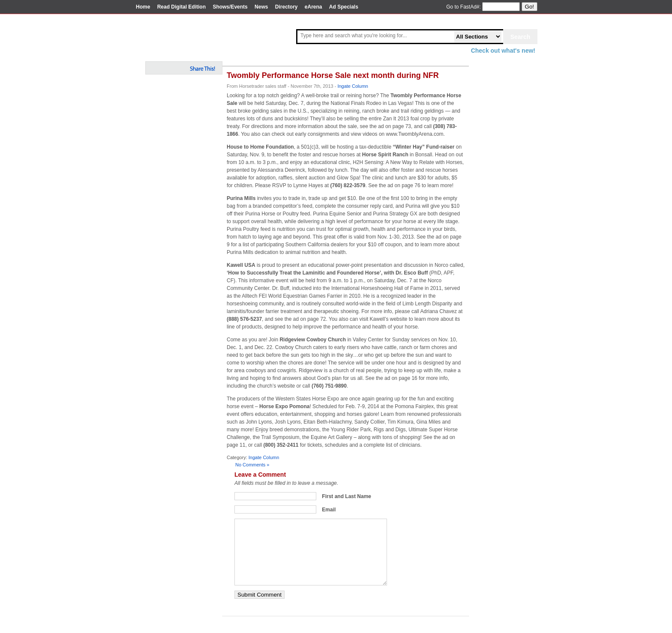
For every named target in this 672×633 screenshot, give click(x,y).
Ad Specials (344, 7)
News (261, 7)
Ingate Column (353, 86)
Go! (529, 7)
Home (143, 7)
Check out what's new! (503, 51)
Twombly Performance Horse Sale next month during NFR (333, 75)
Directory (286, 7)
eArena (313, 7)
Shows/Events (230, 7)
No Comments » (252, 465)
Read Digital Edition (181, 7)
